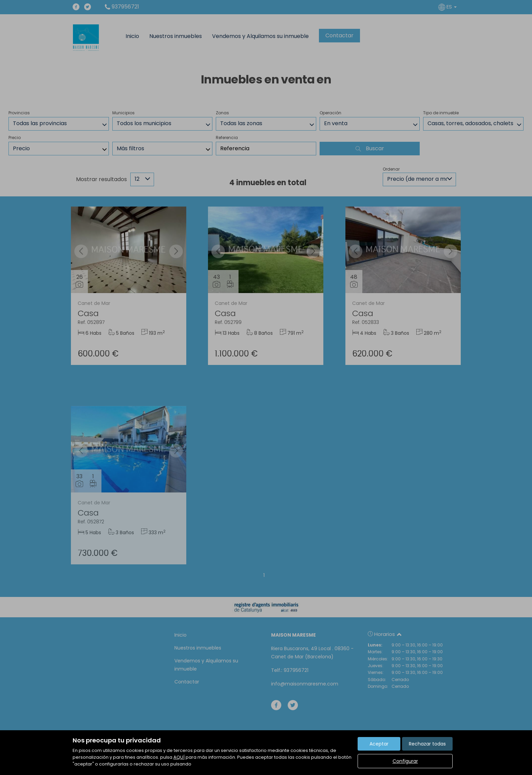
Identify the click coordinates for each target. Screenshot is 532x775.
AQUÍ (179, 757)
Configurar (405, 761)
